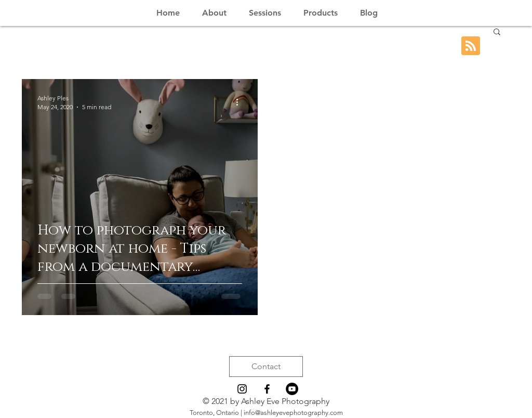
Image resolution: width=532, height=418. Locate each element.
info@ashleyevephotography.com (293, 413)
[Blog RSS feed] (471, 46)
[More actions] (241, 102)
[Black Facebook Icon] (267, 389)
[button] (497, 32)
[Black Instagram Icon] (242, 389)
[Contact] (266, 367)
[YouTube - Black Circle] (292, 389)
